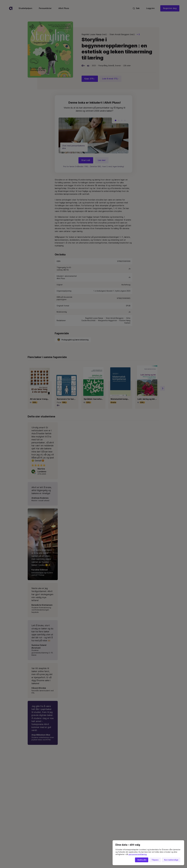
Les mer (102, 160)
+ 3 (138, 34)
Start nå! (86, 160)
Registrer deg (170, 8)
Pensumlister (45, 8)
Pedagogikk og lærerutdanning (73, 280)
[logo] (11, 8)
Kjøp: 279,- (90, 79)
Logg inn (150, 8)
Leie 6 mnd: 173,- (110, 79)
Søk (136, 8)
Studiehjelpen (25, 8)
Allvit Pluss (64, 8)
